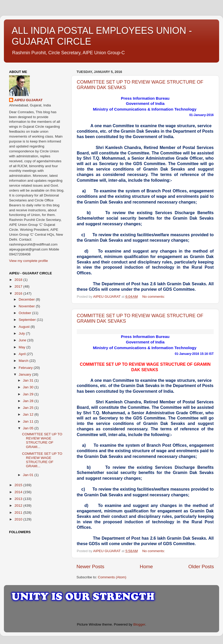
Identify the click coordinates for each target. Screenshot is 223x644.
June (23, 340)
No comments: (154, 297)
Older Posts (201, 567)
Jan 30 (29, 387)
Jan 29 (29, 394)
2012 (19, 506)
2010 (19, 519)
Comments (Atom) (112, 577)
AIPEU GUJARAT (28, 100)
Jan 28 (29, 401)
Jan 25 (29, 408)
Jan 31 (29, 380)
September (28, 320)
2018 (19, 280)
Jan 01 (29, 475)
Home (146, 567)
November (27, 306)
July (22, 333)
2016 (19, 293)
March (24, 361)
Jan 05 (29, 428)
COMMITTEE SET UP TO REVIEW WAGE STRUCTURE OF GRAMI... (42, 440)
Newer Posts (90, 567)
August (25, 327)
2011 (19, 513)
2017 (19, 286)
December (27, 299)
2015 (19, 485)
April (23, 354)
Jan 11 (29, 421)
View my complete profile (29, 261)
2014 (19, 492)
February (26, 368)
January (25, 374)
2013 (19, 499)
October (25, 313)
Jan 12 (29, 414)
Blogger (139, 624)
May (22, 347)
